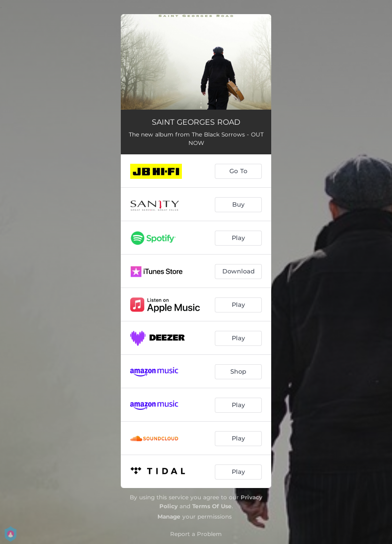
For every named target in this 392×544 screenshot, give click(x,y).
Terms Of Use (212, 506)
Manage (169, 516)
